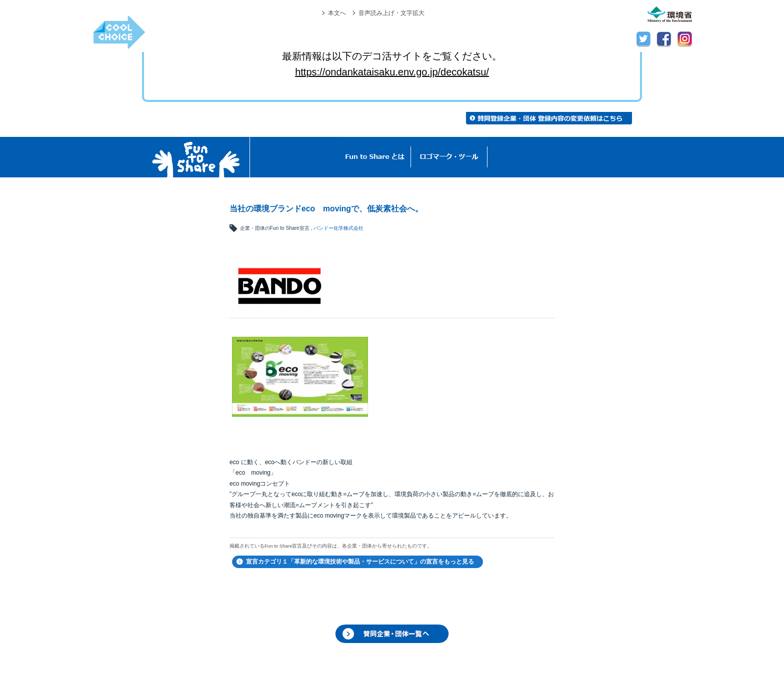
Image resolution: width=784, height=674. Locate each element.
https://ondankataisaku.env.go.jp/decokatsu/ (392, 72)
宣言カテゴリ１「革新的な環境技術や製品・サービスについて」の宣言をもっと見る (360, 562)
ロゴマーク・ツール (449, 157)
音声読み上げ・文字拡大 (391, 13)
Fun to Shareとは (375, 157)
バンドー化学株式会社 (338, 228)
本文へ (337, 13)
